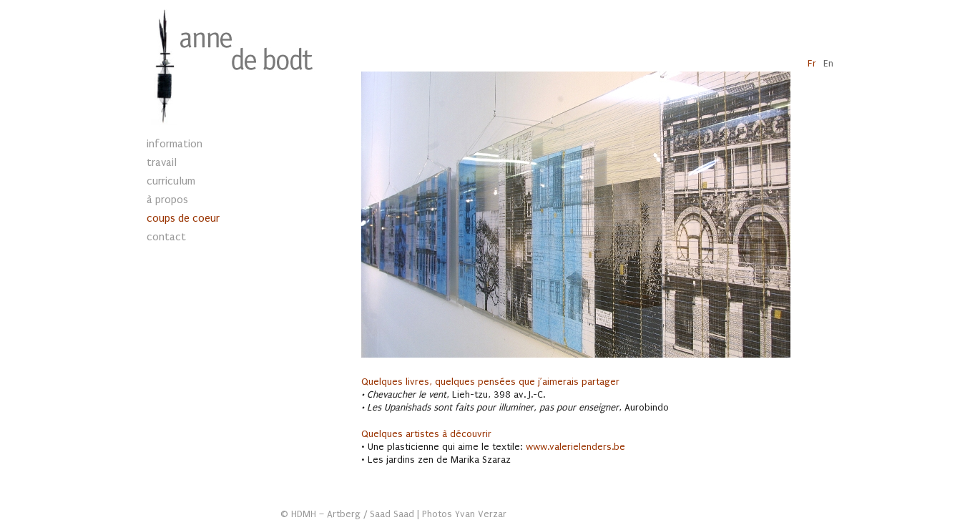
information (175, 144)
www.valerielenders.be (575, 447)
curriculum (171, 181)
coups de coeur (183, 218)
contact (166, 237)
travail (162, 162)
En (828, 64)
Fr (812, 64)
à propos (167, 200)
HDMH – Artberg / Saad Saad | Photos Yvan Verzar (399, 514)
